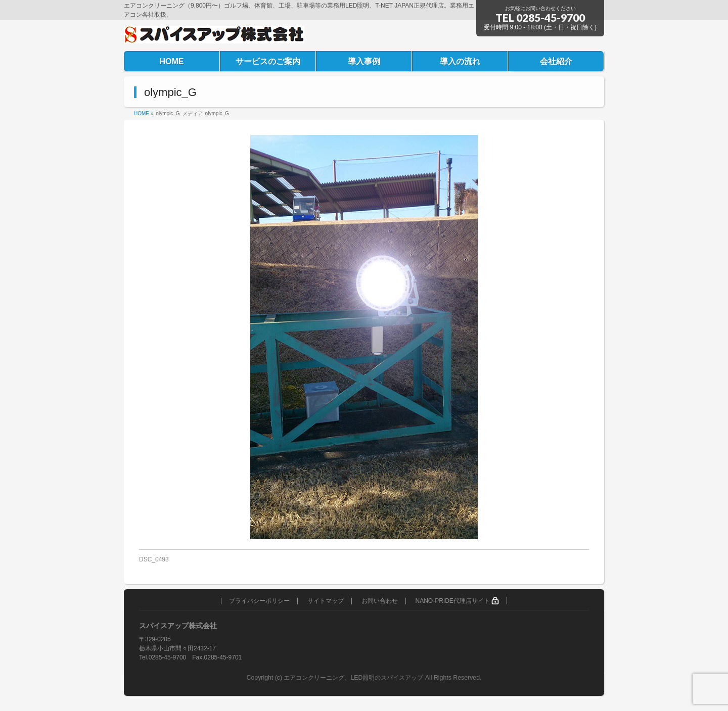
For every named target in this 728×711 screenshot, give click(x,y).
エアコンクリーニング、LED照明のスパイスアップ (354, 678)
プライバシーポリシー (259, 601)
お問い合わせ (380, 601)
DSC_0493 (154, 559)
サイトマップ (326, 601)
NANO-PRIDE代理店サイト (457, 601)
